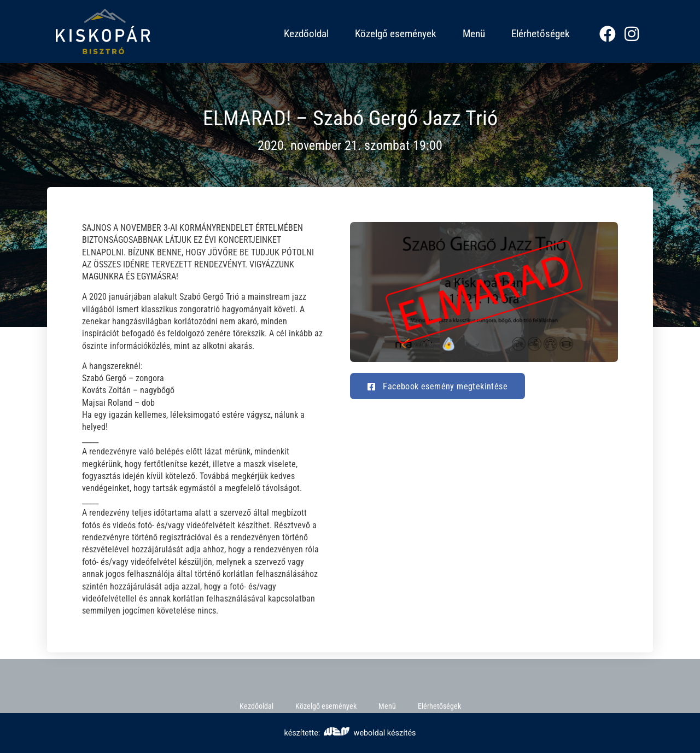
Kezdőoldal (306, 34)
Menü (474, 34)
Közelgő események (396, 34)
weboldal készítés (370, 733)
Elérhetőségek (541, 34)
